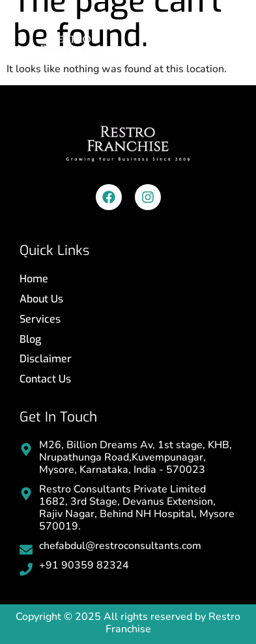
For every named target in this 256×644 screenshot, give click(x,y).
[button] (225, 45)
